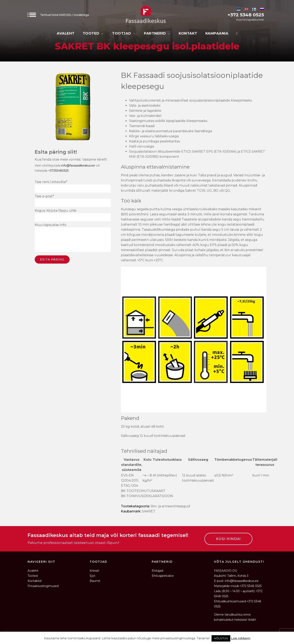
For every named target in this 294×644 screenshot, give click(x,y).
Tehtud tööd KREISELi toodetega (58, 15)
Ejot (92, 576)
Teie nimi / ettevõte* (73, 186)
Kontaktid (35, 581)
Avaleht (66, 33)
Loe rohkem (241, 638)
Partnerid (157, 33)
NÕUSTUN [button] (221, 638)
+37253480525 (58, 171)
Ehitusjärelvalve (163, 576)
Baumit (95, 581)
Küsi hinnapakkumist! (250, 20)
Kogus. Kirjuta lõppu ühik (73, 215)
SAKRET (149, 511)
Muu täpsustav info (73, 238)
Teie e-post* (73, 201)
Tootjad (124, 33)
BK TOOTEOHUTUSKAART (143, 491)
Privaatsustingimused (43, 586)
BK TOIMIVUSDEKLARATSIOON (147, 496)
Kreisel (94, 571)
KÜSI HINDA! (228, 539)
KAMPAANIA (217, 33)
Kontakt (188, 33)
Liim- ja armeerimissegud (170, 506)
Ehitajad (157, 571)
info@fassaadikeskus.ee (78, 165)
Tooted (93, 33)
